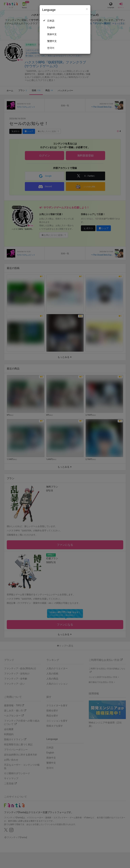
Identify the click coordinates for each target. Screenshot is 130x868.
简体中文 (52, 34)
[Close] (87, 9)
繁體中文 (52, 41)
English (51, 27)
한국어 (51, 48)
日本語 (51, 21)
